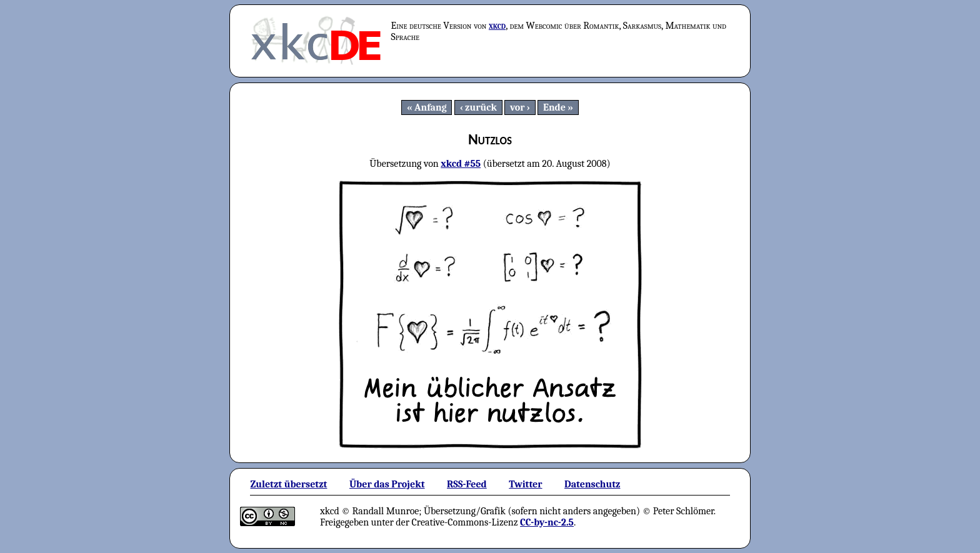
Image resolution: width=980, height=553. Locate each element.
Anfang (431, 107)
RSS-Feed (467, 484)
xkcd (497, 26)
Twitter (525, 484)
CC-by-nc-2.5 (547, 522)
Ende (554, 107)
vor (517, 107)
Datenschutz (592, 484)
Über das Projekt (387, 484)
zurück (481, 107)
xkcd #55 (461, 164)
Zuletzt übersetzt (288, 484)
